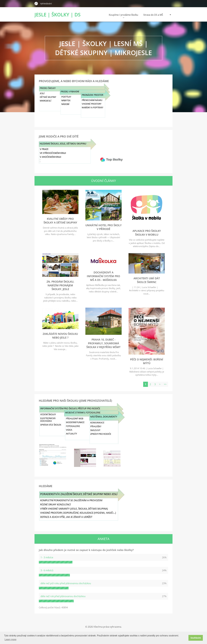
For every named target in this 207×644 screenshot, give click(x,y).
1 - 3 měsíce (47, 557)
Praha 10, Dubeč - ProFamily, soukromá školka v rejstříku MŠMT (103, 343)
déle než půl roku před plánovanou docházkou (66, 583)
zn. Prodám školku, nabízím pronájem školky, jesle (60, 285)
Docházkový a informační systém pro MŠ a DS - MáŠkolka (103, 276)
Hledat (36, 3)
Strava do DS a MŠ (153, 15)
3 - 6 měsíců (47, 570)
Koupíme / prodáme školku (123, 16)
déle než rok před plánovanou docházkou (63, 596)
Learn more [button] (10, 639)
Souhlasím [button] (196, 638)
